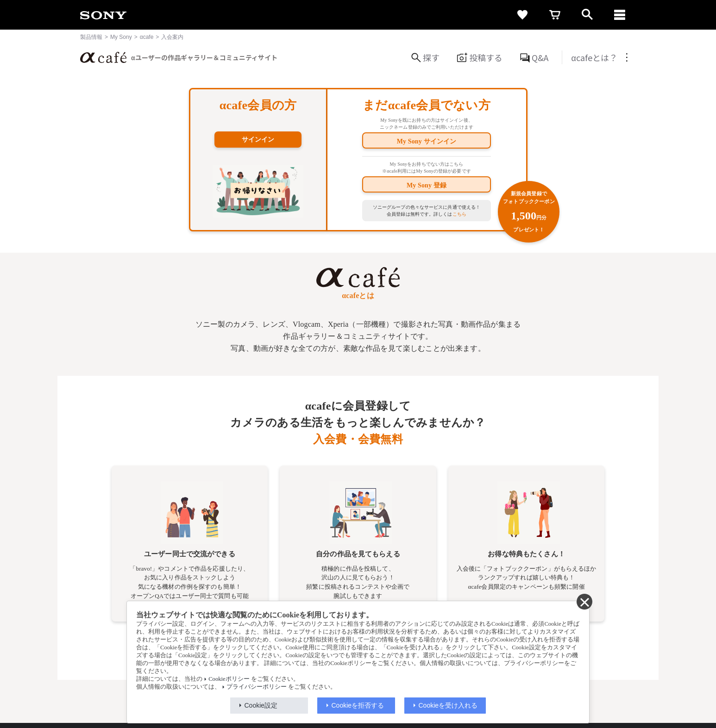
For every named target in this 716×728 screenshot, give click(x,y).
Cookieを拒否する (358, 705)
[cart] (555, 15)
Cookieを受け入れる (448, 705)
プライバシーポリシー (257, 687)
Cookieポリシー (229, 679)
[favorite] (522, 15)
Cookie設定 (261, 705)
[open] (587, 15)
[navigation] (620, 15)
